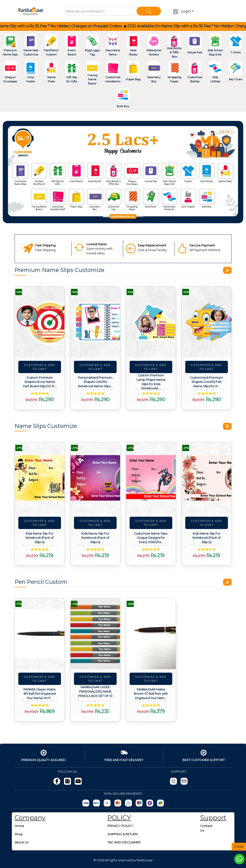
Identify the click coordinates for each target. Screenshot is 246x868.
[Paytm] (96, 803)
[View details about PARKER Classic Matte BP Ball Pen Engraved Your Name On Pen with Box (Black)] (40, 634)
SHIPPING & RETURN (123, 834)
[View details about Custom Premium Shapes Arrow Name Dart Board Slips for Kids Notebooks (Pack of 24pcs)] (40, 322)
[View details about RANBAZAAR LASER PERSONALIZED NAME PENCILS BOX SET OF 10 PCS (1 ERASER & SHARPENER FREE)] (95, 634)
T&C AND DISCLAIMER (124, 842)
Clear (239, 847)
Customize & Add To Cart (40, 367)
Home (19, 826)
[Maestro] (139, 803)
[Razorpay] (86, 803)
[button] (21, 172)
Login (182, 12)
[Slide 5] (140, 217)
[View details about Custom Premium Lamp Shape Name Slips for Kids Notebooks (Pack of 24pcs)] (151, 322)
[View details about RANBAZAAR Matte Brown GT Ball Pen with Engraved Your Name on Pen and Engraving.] (151, 634)
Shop (19, 834)
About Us (21, 842)
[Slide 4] (131, 217)
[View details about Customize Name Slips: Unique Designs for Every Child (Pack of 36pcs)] (151, 478)
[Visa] (128, 803)
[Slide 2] (115, 217)
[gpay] (160, 803)
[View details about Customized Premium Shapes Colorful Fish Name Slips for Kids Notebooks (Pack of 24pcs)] (207, 322)
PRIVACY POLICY (120, 826)
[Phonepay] (150, 803)
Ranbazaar (145, 860)
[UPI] (107, 803)
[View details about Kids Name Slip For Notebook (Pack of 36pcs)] (40, 478)
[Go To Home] (31, 11)
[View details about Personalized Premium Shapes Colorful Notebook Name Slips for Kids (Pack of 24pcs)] (95, 322)
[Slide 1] (106, 217)
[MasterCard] (118, 803)
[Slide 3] (123, 217)
